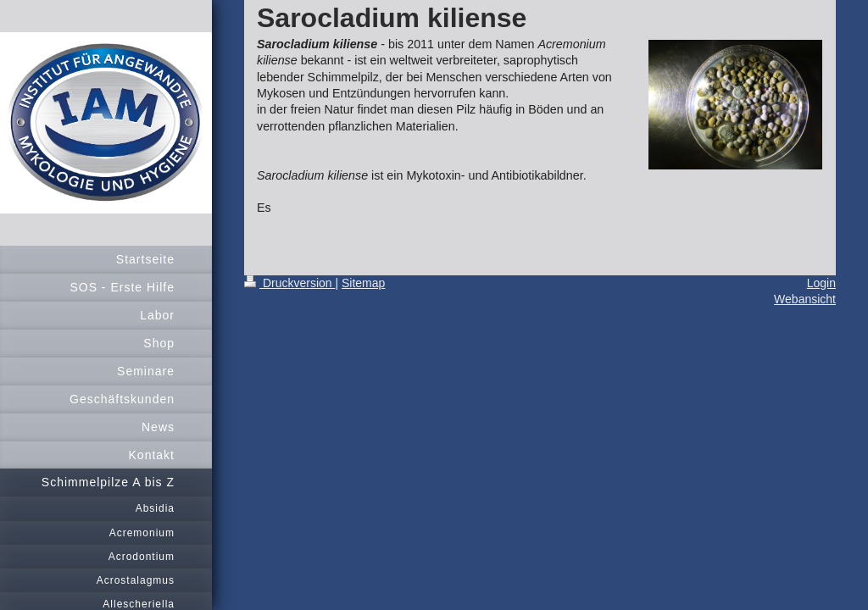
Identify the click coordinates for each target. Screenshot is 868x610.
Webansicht (805, 299)
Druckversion (289, 283)
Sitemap (363, 283)
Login (821, 283)
